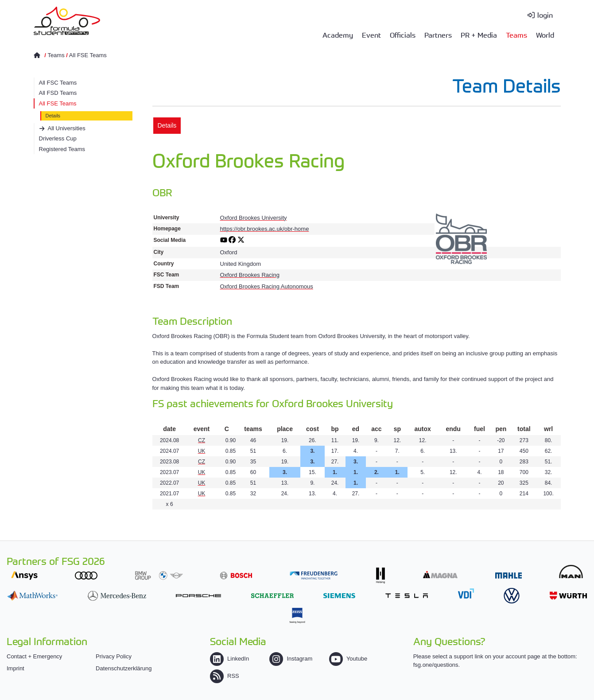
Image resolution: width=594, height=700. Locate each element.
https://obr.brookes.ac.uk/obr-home (265, 229)
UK (202, 451)
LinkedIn (229, 659)
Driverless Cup (58, 138)
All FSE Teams (88, 55)
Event (371, 35)
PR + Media (479, 35)
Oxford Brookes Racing (250, 275)
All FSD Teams (58, 93)
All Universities (67, 128)
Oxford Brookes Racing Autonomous (267, 286)
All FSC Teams (58, 83)
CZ (202, 440)
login (545, 15)
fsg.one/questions (436, 665)
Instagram (291, 659)
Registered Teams (62, 149)
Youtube (348, 659)
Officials (403, 35)
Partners (438, 35)
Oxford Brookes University (254, 218)
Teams (516, 35)
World (545, 35)
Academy (338, 35)
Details (53, 116)
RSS (225, 676)
